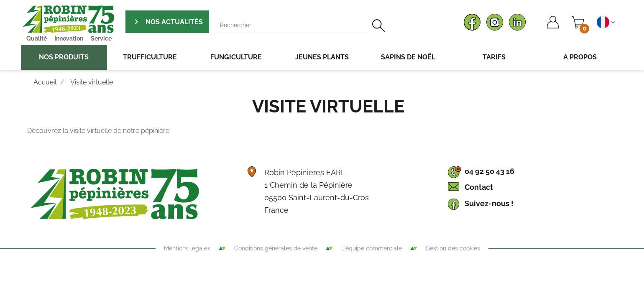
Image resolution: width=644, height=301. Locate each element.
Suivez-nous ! (489, 203)
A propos (580, 57)
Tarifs (494, 57)
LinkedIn (517, 22)
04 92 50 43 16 (489, 171)
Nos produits (64, 57)
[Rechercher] (302, 25)
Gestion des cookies (453, 248)
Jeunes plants (322, 57)
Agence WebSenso (322, 271)
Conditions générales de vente (276, 248)
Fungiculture (236, 57)
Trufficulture (150, 57)
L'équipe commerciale (372, 248)
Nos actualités (173, 22)
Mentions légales (187, 248)
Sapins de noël (408, 57)
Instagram (495, 22)
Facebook (472, 22)
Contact (479, 187)
